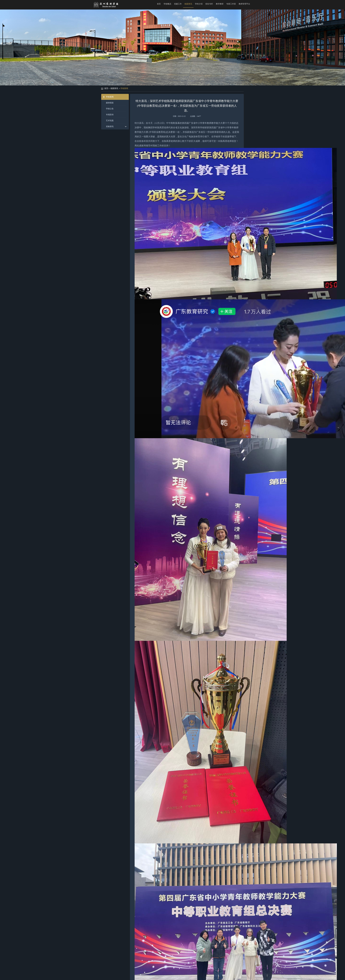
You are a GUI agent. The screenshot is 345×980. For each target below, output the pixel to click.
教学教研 (220, 4)
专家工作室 (231, 4)
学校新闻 (124, 88)
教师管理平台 (244, 4)
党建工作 (178, 4)
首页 (159, 4)
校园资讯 (188, 4)
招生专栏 (209, 4)
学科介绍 (199, 4)
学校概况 (167, 4)
